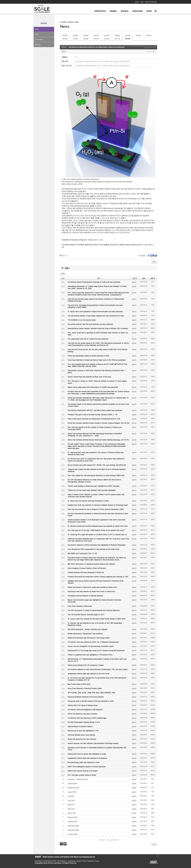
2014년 (86, 39)
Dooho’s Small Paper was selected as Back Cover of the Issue (89, 377)
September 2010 (74, 788)
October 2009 (72, 834)
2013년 (96, 39)
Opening (38, 45)
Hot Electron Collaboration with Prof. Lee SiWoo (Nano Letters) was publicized (97, 47)
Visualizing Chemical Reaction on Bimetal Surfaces (85, 596)
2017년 (149, 36)
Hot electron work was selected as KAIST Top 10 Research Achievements (93, 642)
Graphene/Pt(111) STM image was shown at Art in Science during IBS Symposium (96, 650)
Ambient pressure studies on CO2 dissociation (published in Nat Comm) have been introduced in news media (97, 521)
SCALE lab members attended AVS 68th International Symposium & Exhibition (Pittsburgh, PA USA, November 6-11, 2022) (95, 435)
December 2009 (73, 826)
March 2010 (72, 813)
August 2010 (72, 792)
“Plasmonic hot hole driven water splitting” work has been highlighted (92, 490)
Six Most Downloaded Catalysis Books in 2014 (84, 722)
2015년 (75, 39)
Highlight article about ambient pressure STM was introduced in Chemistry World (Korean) (96, 582)
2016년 (65, 39)
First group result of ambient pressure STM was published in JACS (91, 701)
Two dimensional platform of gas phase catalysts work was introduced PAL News (96, 316)
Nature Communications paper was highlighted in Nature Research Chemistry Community (94, 601)
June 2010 (71, 800)
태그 (65, 844)
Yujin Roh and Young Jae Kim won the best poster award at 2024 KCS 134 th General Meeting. (97, 350)
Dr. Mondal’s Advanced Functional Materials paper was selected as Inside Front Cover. (98, 526)
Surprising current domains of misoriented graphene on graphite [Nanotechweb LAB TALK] (97, 749)
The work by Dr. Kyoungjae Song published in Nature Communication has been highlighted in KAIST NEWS (95, 306)
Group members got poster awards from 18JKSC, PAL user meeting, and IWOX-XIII (97, 465)
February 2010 (73, 817)
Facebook (153, 256)
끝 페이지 (115, 840)
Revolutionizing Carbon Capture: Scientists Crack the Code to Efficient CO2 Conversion (98, 328)
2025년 (65, 36)
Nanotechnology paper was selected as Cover (84, 762)
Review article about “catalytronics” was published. (85, 634)
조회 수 (153, 278)
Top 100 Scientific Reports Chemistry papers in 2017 (86, 614)
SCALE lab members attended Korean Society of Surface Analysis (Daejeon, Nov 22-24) (99, 423)
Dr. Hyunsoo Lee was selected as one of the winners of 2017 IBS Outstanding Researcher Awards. (95, 624)
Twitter (149, 256)
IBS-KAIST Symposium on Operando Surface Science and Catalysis (91, 564)
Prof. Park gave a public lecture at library (82, 775)
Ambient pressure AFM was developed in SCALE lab (86, 572)
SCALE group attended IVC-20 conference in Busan (86, 665)
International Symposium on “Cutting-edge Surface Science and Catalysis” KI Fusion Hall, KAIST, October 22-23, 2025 (97, 287)
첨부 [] (65, 256)
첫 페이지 (102, 840)
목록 (154, 262)
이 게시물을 (142, 256)
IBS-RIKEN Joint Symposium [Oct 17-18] (82, 553)
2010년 (128, 39)
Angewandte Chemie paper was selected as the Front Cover (89, 674)
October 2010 (72, 783)
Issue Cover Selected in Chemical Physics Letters (85, 688)
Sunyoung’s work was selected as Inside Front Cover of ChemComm (92, 591)
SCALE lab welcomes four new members (82, 739)
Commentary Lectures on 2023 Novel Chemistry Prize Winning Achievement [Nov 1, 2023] (97, 371)
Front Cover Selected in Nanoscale (80, 606)
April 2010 (71, 809)
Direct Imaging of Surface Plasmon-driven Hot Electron (87, 568)
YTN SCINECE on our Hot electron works (82, 320)
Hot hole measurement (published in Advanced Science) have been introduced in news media (98, 514)
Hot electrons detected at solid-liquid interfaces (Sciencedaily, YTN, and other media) (98, 669)
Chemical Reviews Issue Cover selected (81, 735)
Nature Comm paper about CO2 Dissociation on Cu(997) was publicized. (93, 387)
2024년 (75, 36)
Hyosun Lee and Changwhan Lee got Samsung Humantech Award (91, 646)
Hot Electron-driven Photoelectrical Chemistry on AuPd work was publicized (94, 282)
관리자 (64, 52)
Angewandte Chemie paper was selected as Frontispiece (87, 758)
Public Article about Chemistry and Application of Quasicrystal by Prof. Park (94, 419)
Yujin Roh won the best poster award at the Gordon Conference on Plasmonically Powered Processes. (96, 300)
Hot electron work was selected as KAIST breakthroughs (87, 718)
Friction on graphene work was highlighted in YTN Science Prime (90, 655)
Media (37, 34)
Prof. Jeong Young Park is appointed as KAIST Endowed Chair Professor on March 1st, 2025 (98, 334)
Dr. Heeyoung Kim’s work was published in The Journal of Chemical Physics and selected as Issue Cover (96, 453)
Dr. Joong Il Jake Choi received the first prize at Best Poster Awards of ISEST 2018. (97, 619)
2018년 (138, 36)
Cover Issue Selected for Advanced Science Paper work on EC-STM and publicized (97, 360)
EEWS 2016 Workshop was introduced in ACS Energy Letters (89, 638)
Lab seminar (39, 40)
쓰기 (154, 844)
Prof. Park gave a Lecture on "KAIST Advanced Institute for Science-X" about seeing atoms (97, 382)
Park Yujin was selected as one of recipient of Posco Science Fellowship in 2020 (96, 509)
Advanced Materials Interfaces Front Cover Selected (86, 697)
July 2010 (71, 796)
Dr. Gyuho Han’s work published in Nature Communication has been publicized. (95, 311)
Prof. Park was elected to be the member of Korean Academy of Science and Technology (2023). (95, 428)
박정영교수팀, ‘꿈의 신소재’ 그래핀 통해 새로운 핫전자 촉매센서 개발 (91, 693)
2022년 (96, 36)
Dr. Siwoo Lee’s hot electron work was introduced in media (88, 501)
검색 (61, 844)
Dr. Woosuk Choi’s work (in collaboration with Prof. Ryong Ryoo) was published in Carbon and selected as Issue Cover (96, 460)
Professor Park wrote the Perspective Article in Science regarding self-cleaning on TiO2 (98, 577)
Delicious (156, 256)
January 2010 (72, 821)
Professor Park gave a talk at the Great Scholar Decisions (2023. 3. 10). (93, 414)
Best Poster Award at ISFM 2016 (79, 684)
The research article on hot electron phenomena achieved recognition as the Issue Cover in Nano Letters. (98, 405)
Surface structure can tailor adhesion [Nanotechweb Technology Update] (93, 743)
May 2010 (71, 805)
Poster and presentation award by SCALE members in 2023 (88, 356)
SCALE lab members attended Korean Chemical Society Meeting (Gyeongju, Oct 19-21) (98, 440)
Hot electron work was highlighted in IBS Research (85, 709)
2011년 (117, 39)
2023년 (86, 36)
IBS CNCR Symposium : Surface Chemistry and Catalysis (88, 629)
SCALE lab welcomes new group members (83, 714)
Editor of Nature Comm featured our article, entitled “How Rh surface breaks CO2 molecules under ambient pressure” (96, 495)
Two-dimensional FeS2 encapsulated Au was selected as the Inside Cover (94, 549)
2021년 (107, 36)
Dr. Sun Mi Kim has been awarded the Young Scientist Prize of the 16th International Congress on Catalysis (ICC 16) (97, 679)
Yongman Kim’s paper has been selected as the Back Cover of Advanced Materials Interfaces (97, 470)
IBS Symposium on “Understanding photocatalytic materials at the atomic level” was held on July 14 (97, 660)
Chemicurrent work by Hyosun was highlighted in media (87, 754)
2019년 (128, 36)
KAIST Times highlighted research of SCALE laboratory (87, 767)
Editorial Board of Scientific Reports (80, 726)
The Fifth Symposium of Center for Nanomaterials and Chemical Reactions (94, 610)
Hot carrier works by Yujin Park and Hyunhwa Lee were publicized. (91, 324)
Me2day (151, 256)
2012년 (107, 39)
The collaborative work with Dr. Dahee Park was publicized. (88, 339)
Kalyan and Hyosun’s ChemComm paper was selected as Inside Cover (92, 587)
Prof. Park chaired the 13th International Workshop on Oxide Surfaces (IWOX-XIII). (96, 475)
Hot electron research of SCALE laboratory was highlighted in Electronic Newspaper (97, 545)
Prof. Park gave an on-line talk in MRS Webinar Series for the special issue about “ (97, 530)
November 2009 (73, 830)
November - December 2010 (78, 779)
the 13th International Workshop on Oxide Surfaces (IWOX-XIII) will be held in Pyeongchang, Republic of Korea (94, 481)
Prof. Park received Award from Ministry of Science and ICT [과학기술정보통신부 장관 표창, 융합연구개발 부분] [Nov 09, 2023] (97, 365)
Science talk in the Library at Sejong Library (83, 705)
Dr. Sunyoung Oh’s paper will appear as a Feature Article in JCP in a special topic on (97, 534)
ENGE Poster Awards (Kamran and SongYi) (83, 771)
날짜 (144, 278)
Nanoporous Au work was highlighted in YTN (83, 731)
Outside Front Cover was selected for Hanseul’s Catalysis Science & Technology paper (98, 505)
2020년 (117, 36)
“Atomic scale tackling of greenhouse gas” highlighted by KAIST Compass (94, 486)
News (37, 29)
